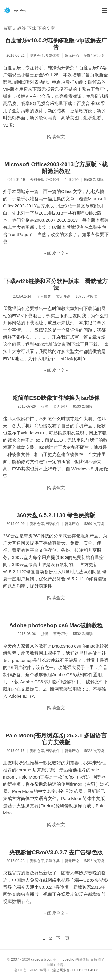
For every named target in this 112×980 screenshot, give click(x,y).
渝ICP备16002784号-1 (32, 970)
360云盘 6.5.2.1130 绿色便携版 (56, 515)
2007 (15, 959)
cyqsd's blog (41, 959)
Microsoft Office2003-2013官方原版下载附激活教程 (56, 168)
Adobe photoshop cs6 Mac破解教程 (56, 625)
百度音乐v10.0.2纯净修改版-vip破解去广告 (56, 44)
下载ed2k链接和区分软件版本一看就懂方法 (56, 285)
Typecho (67, 959)
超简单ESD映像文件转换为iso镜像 (56, 398)
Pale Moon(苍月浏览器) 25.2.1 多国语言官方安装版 (56, 739)
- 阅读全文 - (56, 137)
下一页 (63, 938)
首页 (7, 28)
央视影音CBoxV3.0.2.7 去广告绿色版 (56, 852)
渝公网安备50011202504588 (75, 970)
